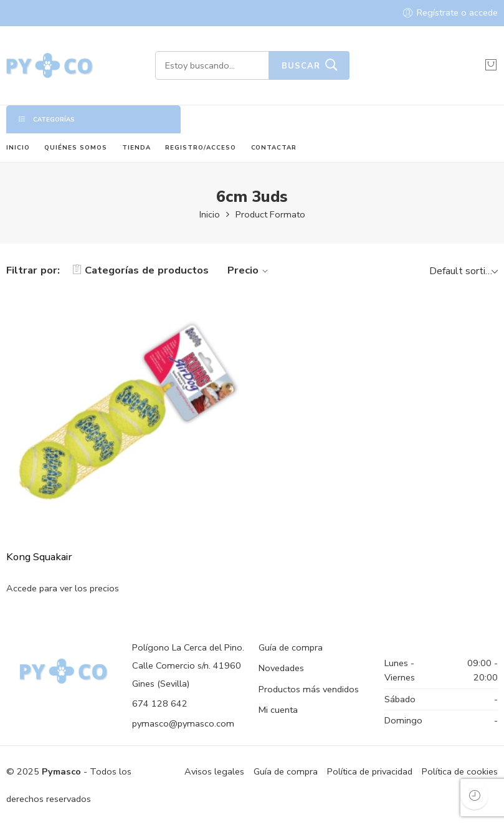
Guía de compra (291, 647)
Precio (250, 270)
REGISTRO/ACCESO (201, 147)
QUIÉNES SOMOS (76, 147)
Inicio (210, 214)
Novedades (281, 668)
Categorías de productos (140, 270)
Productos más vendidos (309, 689)
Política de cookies (460, 771)
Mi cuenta (278, 710)
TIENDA (136, 147)
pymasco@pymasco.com (183, 723)
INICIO (18, 147)
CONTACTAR (274, 147)
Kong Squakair (39, 557)
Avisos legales (214, 771)
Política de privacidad (370, 771)
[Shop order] (462, 270)
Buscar (301, 66)
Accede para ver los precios (63, 588)
